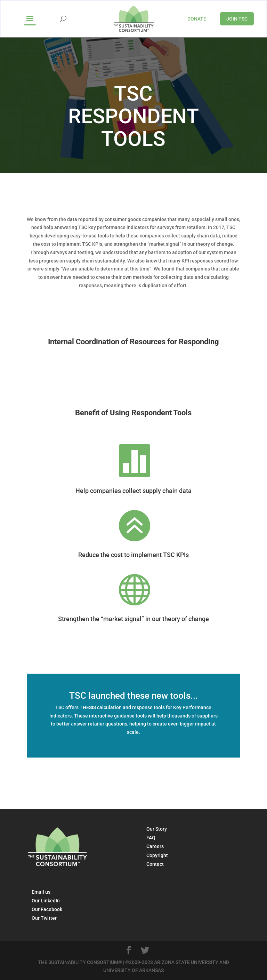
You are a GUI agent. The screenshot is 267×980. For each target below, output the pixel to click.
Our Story (157, 829)
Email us (41, 892)
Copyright (157, 855)
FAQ (151, 838)
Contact (155, 864)
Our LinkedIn (46, 901)
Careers (155, 846)
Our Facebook (47, 909)
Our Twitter (44, 918)
